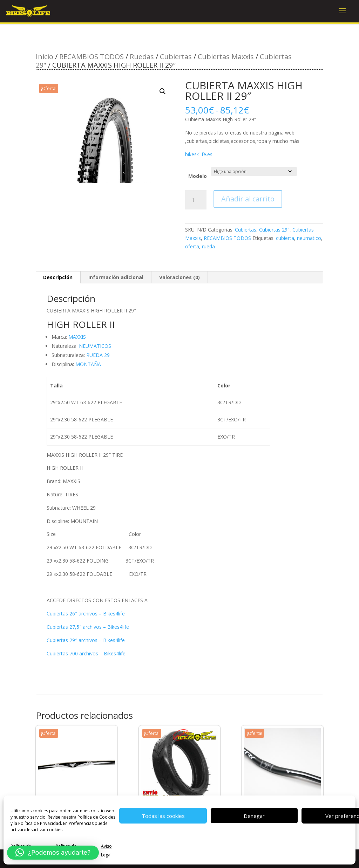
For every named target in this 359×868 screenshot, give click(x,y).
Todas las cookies (163, 816)
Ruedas (142, 57)
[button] (163, 91)
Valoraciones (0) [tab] (179, 277)
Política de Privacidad (40, 823)
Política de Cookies (96, 817)
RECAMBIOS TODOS (92, 57)
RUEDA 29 (98, 355)
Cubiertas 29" (274, 230)
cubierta (285, 238)
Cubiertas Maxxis (226, 57)
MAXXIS (77, 337)
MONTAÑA (88, 364)
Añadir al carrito (248, 199)
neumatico (309, 238)
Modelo (198, 176)
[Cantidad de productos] (196, 200)
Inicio (45, 57)
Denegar (254, 816)
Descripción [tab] (58, 277)
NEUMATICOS (95, 346)
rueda (208, 246)
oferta (192, 246)
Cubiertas (176, 57)
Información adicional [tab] (116, 277)
